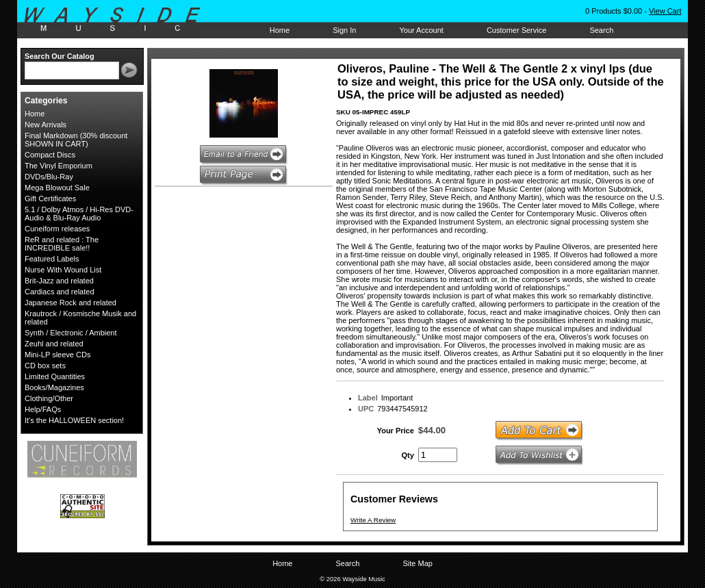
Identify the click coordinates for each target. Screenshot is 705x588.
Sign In (344, 30)
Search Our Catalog (60, 56)
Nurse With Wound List (63, 270)
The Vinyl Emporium (59, 166)
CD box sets (45, 366)
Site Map (417, 563)
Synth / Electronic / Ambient (71, 333)
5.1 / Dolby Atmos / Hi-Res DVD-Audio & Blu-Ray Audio (79, 214)
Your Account (421, 30)
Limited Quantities (55, 376)
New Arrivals (46, 125)
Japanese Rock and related (70, 303)
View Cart (665, 11)
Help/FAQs (43, 409)
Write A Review (373, 520)
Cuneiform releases (57, 229)
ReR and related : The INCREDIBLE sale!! (62, 244)
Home (280, 30)
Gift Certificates (50, 199)
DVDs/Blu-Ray (49, 177)
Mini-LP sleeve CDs (57, 355)
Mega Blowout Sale (57, 188)
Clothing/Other (49, 398)
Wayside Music (119, 20)
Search (601, 30)
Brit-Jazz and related (59, 281)
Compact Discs (50, 155)
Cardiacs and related (60, 292)
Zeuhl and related (54, 344)
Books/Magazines (54, 387)
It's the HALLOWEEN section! (74, 420)
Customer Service (516, 30)
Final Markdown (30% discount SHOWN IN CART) (76, 140)
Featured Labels (52, 259)
